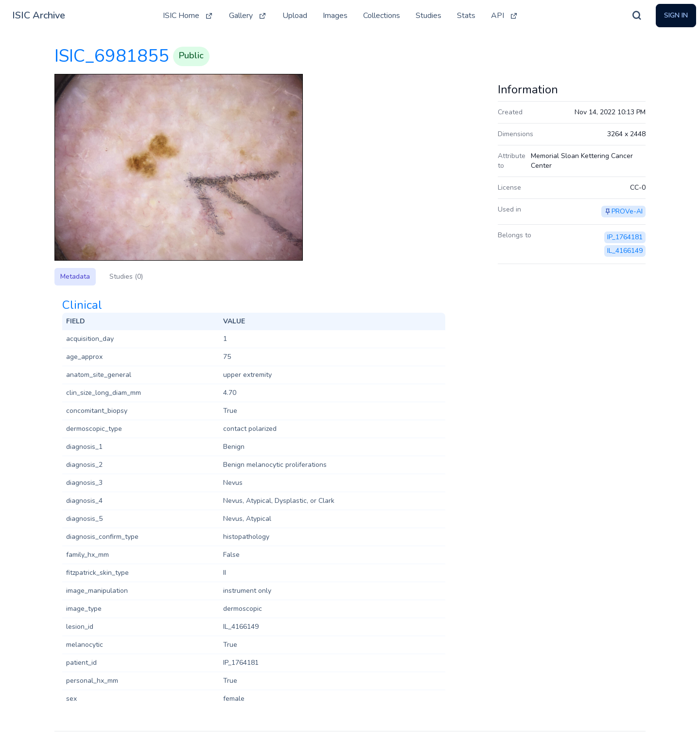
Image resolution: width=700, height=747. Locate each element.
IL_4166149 (625, 251)
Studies (429, 16)
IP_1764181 (625, 237)
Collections (382, 16)
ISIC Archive (39, 15)
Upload (295, 16)
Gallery (248, 16)
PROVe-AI (627, 211)
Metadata (75, 276)
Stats (466, 16)
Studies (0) (126, 276)
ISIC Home (188, 16)
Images (335, 16)
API (505, 16)
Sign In (676, 15)
